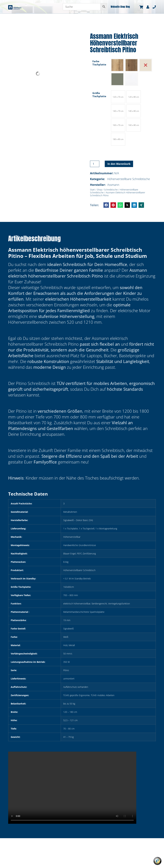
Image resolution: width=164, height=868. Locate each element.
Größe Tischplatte (99, 95)
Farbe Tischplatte (99, 63)
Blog (128, 7)
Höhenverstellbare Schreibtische (129, 179)
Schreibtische (111, 190)
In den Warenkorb (119, 164)
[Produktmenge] (95, 164)
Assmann (113, 185)
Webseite (115, 7)
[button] (106, 205)
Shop (123, 7)
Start (92, 190)
